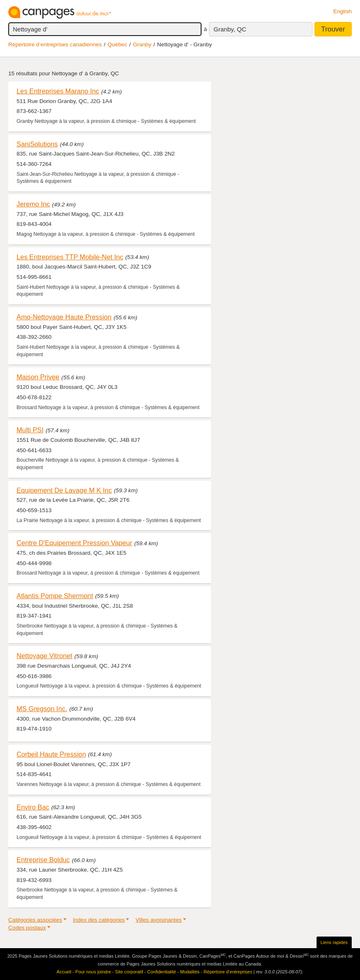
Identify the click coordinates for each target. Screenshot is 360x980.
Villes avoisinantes (158, 920)
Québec (118, 44)
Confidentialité (162, 972)
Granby (142, 44)
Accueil (64, 972)
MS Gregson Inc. (42, 709)
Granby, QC (230, 29)
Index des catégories (99, 920)
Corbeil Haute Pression (51, 754)
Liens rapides (334, 942)
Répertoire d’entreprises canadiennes (55, 44)
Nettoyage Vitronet (44, 656)
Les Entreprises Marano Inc (58, 91)
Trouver (333, 29)
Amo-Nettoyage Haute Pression (64, 317)
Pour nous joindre (93, 972)
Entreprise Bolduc (43, 860)
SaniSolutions (37, 144)
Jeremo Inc (33, 204)
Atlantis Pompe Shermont (55, 596)
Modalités (190, 972)
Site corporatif (129, 972)
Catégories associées (35, 920)
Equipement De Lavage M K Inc (64, 490)
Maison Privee (38, 377)
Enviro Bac (33, 807)
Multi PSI (30, 430)
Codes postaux (27, 928)
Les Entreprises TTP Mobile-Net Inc (70, 257)
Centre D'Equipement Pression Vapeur (74, 543)
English (342, 11)
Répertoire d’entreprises (228, 972)
